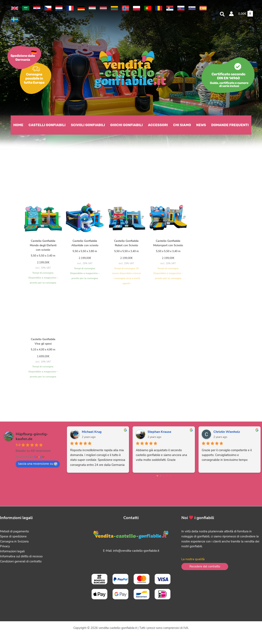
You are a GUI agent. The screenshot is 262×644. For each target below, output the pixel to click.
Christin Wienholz (227, 433)
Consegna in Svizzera (14, 543)
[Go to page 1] (161, 477)
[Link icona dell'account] (231, 14)
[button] (222, 15)
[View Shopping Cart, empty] (245, 14)
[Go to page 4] (170, 477)
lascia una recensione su (38, 465)
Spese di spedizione (13, 538)
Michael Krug (92, 433)
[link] (15, 8)
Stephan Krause (159, 433)
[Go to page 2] (164, 477)
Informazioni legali (12, 553)
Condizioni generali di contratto (21, 563)
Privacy (5, 548)
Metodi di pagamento (14, 533)
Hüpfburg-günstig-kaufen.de (32, 438)
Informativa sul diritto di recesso (21, 558)
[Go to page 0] (157, 477)
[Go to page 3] (167, 477)
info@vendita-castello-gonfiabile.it (136, 552)
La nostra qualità (193, 561)
